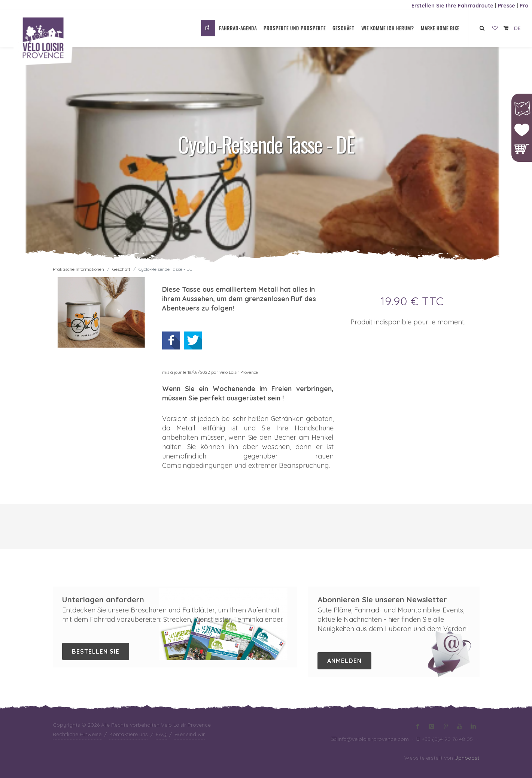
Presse (507, 6)
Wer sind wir (190, 734)
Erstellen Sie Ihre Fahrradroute (452, 6)
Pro (524, 6)
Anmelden (344, 661)
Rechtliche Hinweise (77, 734)
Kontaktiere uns (129, 734)
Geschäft (121, 269)
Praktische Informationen (78, 269)
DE (517, 28)
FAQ (161, 734)
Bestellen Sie (96, 651)
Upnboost (467, 758)
